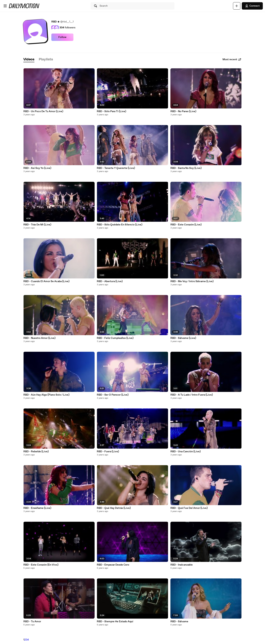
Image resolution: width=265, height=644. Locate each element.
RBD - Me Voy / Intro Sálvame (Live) (192, 281)
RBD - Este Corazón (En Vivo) (41, 565)
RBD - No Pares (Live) (183, 111)
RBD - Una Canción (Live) (185, 452)
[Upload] (237, 6)
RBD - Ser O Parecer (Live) (113, 395)
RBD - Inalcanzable (182, 565)
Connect (252, 6)
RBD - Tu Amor (32, 622)
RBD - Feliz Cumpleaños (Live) (115, 338)
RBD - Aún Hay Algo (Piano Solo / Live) (46, 395)
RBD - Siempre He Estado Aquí (115, 622)
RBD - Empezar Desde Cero (113, 565)
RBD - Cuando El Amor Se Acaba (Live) (46, 281)
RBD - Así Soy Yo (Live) (37, 168)
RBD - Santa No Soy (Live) (186, 168)
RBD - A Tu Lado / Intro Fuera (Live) (192, 395)
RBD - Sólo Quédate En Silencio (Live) (120, 225)
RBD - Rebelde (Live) (36, 452)
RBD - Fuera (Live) (108, 452)
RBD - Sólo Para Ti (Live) (111, 111)
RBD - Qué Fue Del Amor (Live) (189, 508)
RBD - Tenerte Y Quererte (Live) (116, 168)
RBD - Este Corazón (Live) (186, 225)
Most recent (232, 59)
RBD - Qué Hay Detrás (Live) (114, 508)
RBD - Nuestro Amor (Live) (39, 338)
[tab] (29, 60)
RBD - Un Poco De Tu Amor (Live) (43, 111)
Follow (62, 37)
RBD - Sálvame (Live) (183, 338)
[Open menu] (5, 6)
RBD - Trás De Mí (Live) (37, 225)
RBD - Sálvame (179, 622)
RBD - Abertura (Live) (110, 281)
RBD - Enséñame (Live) (37, 508)
